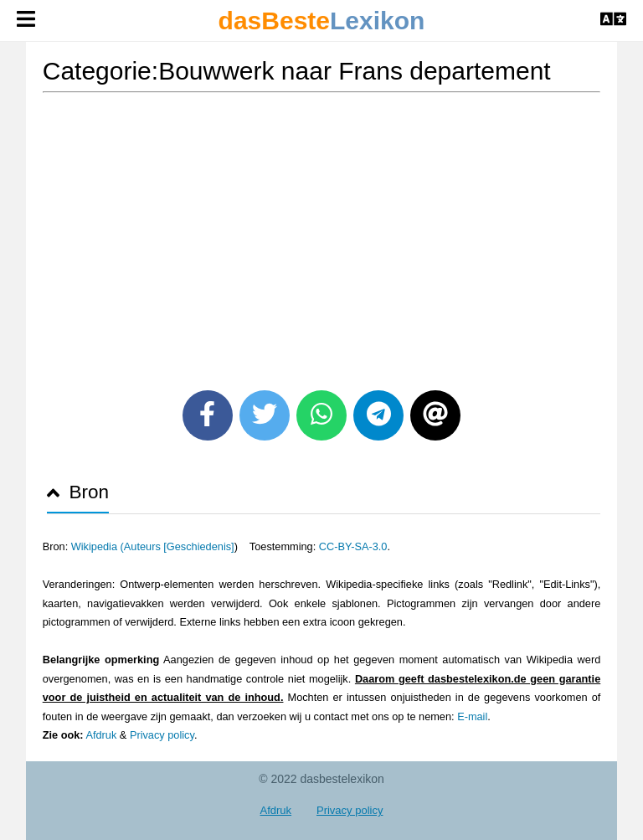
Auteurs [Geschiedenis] (179, 546)
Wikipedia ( (98, 546)
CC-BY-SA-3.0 (353, 546)
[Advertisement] (322, 235)
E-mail (472, 716)
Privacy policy (162, 735)
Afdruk (101, 735)
